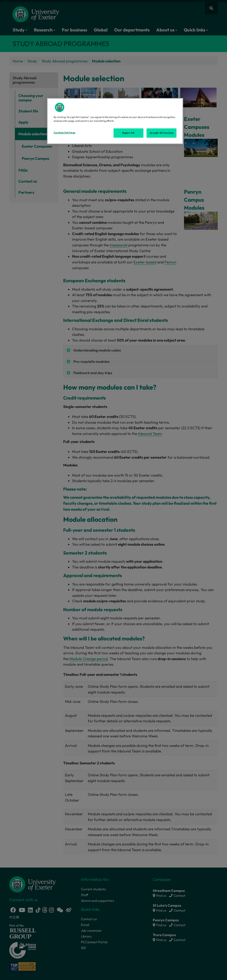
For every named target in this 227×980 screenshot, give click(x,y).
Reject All (128, 133)
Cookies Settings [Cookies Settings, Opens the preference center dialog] (65, 133)
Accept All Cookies (162, 133)
